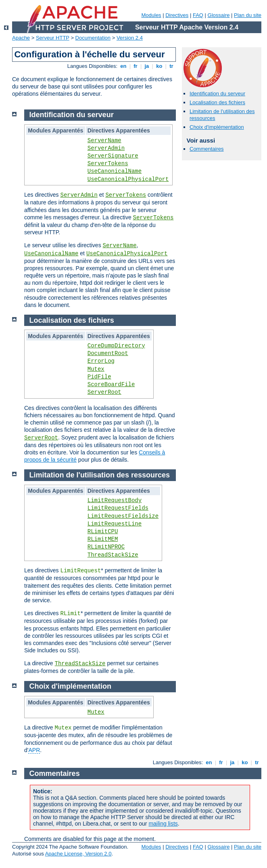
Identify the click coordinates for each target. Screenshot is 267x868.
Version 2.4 (130, 38)
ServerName (104, 141)
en (123, 66)
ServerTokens (108, 164)
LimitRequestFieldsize (123, 516)
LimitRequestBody (115, 500)
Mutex (96, 369)
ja (147, 66)
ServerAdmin (106, 148)
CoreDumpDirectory (116, 346)
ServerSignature (113, 156)
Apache (21, 38)
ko (159, 66)
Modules (151, 15)
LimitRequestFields (118, 508)
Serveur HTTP (53, 38)
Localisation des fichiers (217, 102)
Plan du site (248, 15)
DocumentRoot (108, 353)
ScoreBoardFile (111, 385)
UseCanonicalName (115, 171)
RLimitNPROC (106, 547)
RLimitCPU (103, 532)
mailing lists (163, 824)
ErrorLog (101, 361)
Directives (177, 15)
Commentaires (207, 149)
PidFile (99, 377)
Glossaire (219, 15)
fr (136, 66)
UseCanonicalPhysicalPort (128, 179)
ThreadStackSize (113, 555)
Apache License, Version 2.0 (78, 854)
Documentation (93, 38)
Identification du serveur (217, 94)
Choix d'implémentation (217, 127)
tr (172, 66)
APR (34, 750)
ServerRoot (104, 392)
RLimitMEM (103, 539)
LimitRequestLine (115, 524)
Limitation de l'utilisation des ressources (100, 475)
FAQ (198, 15)
